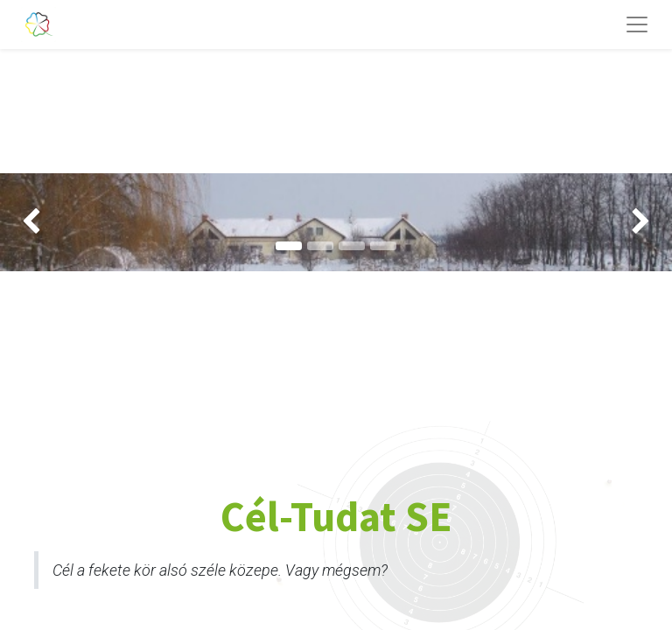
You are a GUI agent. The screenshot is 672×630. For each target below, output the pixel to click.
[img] (27, 222)
